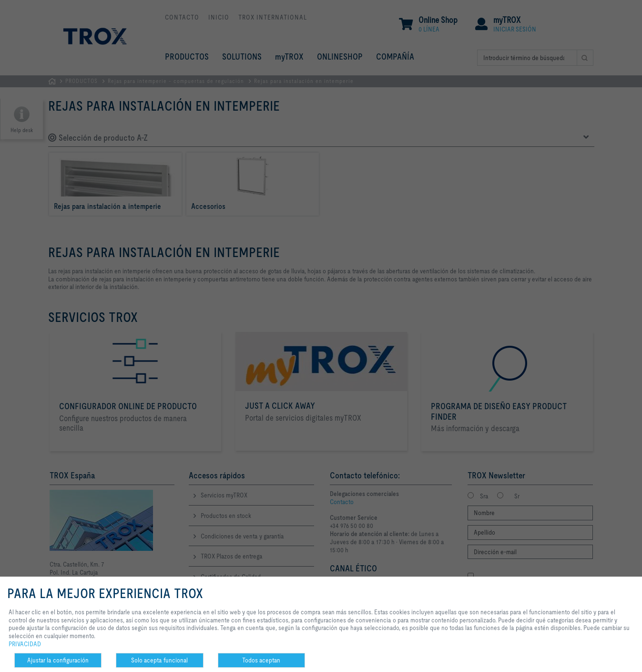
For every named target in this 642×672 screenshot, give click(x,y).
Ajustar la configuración (58, 660)
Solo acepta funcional (159, 660)
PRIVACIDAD (25, 644)
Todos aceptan (261, 660)
